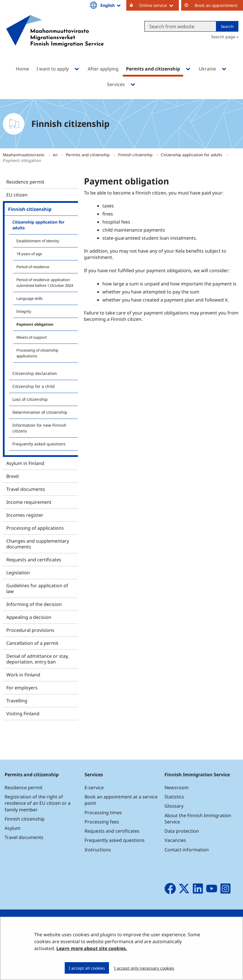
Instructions (98, 850)
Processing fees (102, 822)
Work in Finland (23, 675)
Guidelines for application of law (37, 588)
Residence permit (25, 182)
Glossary (174, 806)
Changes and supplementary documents (38, 544)
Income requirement (29, 502)
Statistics (174, 797)
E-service (94, 788)
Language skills (29, 298)
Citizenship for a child (34, 386)
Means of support (32, 337)
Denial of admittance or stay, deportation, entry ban (38, 659)
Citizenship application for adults (192, 155)
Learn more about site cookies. (92, 948)
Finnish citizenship (136, 155)
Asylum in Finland (25, 463)
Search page (223, 37)
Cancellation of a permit (32, 643)
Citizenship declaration (35, 373)
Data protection (182, 831)
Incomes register (25, 515)
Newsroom (177, 788)
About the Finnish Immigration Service (198, 819)
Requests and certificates (34, 560)
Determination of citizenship (40, 412)
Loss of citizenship (30, 399)
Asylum (13, 828)
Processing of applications (35, 528)
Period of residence (33, 267)
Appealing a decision (29, 617)
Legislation (18, 573)
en (56, 155)
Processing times (103, 813)
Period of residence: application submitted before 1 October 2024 (45, 283)
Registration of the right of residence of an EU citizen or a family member (38, 803)
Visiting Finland (23, 714)
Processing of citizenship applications (37, 353)
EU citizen (17, 195)
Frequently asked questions (39, 444)
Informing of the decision (34, 604)
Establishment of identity (38, 241)
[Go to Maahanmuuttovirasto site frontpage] (55, 38)
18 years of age (29, 254)
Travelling (17, 701)
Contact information (187, 850)
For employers (22, 688)
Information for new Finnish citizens (39, 428)
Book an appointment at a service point (121, 800)
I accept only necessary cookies (144, 968)
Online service (159, 5)
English (111, 5)
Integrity (24, 311)
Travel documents (26, 489)
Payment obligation (35, 324)
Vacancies (175, 840)
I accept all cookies (87, 968)
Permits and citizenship (88, 155)
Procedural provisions (30, 630)
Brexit (13, 476)
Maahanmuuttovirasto (24, 155)
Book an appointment (216, 5)
